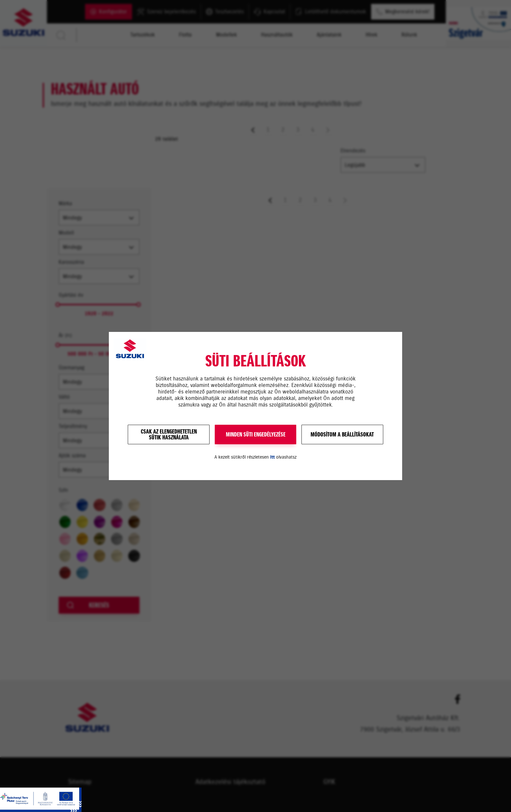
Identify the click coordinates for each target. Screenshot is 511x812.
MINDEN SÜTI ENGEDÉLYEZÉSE (256, 434)
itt (272, 457)
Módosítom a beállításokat (342, 434)
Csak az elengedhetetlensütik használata (169, 434)
